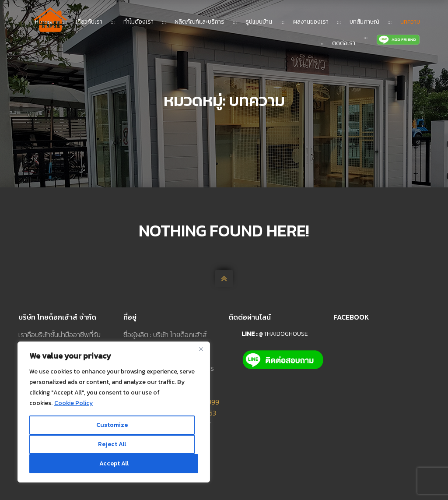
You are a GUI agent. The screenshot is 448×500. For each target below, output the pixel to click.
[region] (114, 412)
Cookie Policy (73, 403)
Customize (112, 425)
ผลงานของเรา (311, 22)
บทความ (410, 22)
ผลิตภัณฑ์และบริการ (199, 22)
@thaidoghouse (283, 334)
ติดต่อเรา (344, 43)
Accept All (114, 463)
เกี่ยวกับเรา (89, 22)
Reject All (112, 444)
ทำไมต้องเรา (138, 22)
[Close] (201, 349)
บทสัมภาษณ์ (364, 22)
